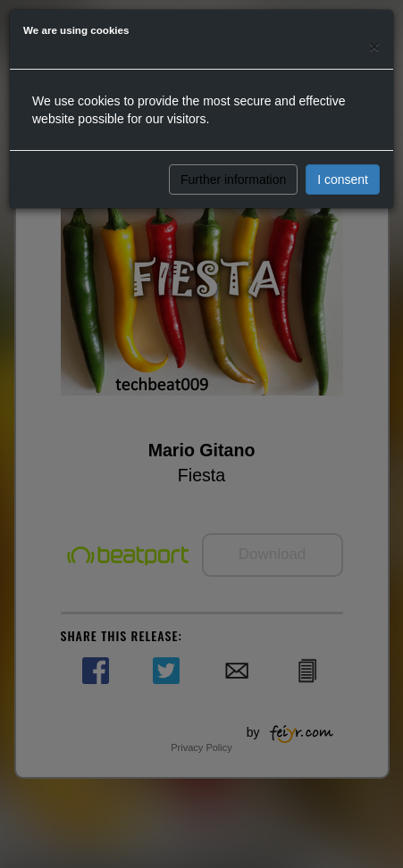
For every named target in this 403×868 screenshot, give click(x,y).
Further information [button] (233, 179)
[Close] (374, 46)
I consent (343, 179)
